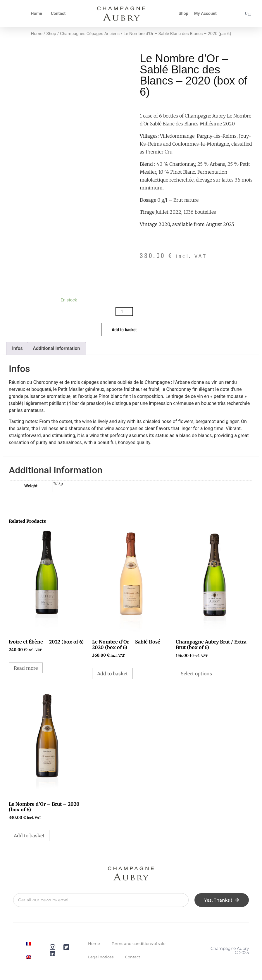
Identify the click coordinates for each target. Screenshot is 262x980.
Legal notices (101, 957)
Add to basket (124, 329)
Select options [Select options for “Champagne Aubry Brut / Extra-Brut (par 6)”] (196, 674)
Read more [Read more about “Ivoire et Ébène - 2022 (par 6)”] (26, 668)
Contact (58, 14)
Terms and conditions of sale (139, 944)
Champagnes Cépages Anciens (90, 34)
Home (36, 14)
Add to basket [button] (112, 674)
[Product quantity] (124, 312)
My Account (205, 14)
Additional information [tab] (56, 348)
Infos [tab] (17, 348)
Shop (183, 14)
